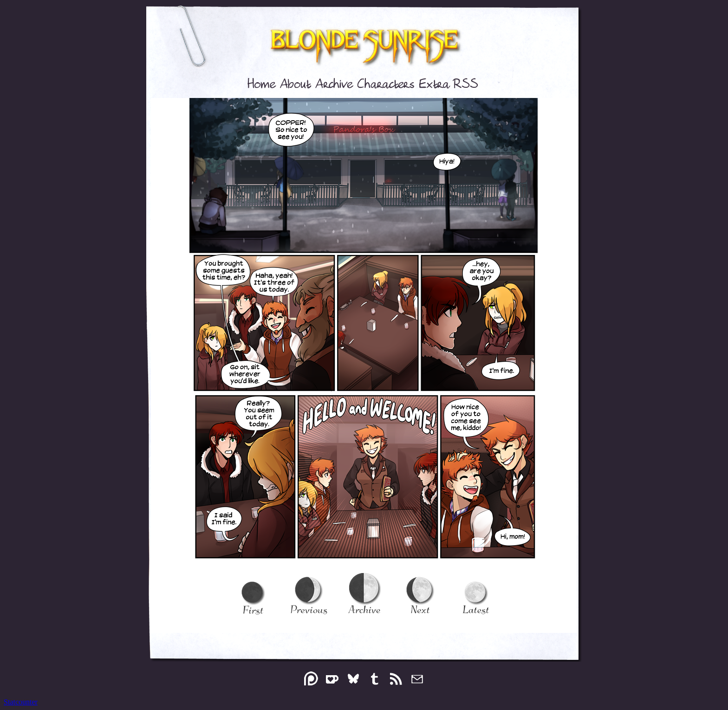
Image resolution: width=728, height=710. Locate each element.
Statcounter (21, 702)
